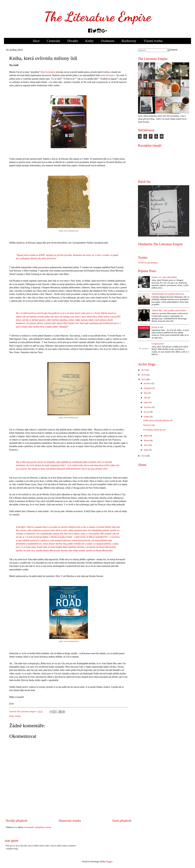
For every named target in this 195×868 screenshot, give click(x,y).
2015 (143, 379)
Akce (36, 41)
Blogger (109, 862)
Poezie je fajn (157, 327)
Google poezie (158, 344)
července (148, 407)
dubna (146, 436)
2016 (143, 375)
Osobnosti (108, 41)
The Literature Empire (97, 17)
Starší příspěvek (122, 821)
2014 (143, 456)
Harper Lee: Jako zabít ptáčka (164, 277)
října (146, 393)
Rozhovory (129, 41)
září (145, 398)
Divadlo (73, 41)
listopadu (148, 388)
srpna (146, 402)
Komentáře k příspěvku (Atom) (38, 827)
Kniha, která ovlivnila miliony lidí (158, 420)
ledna (146, 450)
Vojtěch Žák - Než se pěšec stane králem (169, 310)
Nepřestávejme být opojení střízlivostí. (168, 294)
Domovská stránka (70, 821)
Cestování (54, 41)
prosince (147, 383)
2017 (143, 370)
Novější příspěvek (17, 821)
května (147, 417)
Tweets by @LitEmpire (148, 263)
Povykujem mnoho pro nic (155, 430)
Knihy (89, 41)
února (146, 445)
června (147, 412)
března (147, 440)
